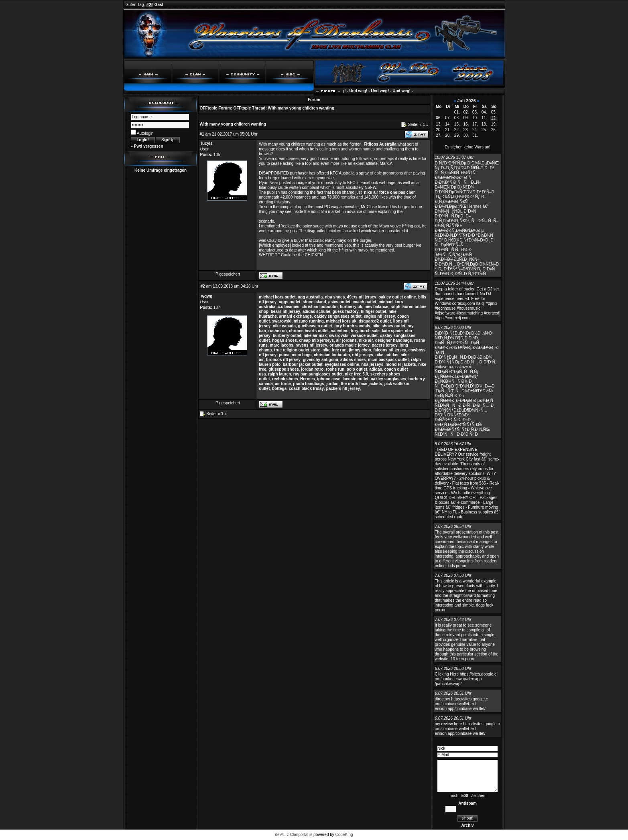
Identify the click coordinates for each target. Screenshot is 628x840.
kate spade (392, 331)
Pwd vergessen (149, 146)
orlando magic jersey (350, 345)
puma (284, 355)
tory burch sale (365, 331)
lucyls (207, 143)
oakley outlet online (397, 297)
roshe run (278, 331)
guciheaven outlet (315, 326)
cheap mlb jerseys (316, 340)
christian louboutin (319, 307)
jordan (332, 384)
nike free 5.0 (356, 374)
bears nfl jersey (286, 311)
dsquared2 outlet (375, 321)
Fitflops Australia (380, 144)
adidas (392, 355)
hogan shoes (285, 340)
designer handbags (394, 340)
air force (283, 384)
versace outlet (364, 336)
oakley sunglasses (388, 379)
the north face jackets (361, 384)
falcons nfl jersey (390, 350)
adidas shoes (353, 360)
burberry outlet (287, 336)
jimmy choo (360, 350)
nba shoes (335, 297)
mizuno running (309, 321)
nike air (366, 340)
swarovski (282, 321)
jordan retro (312, 369)
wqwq (207, 296)
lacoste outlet (356, 379)
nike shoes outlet (389, 326)
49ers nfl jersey (362, 297)
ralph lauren (279, 374)
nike (379, 355)
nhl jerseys (363, 355)
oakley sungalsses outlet (338, 316)
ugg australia (310, 297)
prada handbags (308, 384)
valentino (340, 331)
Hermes (308, 379)
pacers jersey (385, 345)
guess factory (346, 311)
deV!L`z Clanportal (292, 835)
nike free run (335, 350)
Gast (159, 5)
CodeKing (344, 835)
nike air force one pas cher (389, 192)
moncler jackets (401, 364)
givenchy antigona (321, 360)
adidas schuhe (316, 311)
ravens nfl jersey (311, 345)
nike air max (315, 336)
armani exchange (295, 316)
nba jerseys (372, 364)
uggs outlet (290, 302)
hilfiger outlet (373, 311)
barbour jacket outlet (303, 364)
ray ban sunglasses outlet (318, 374)
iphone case (329, 379)
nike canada (284, 326)
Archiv (467, 825)
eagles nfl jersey (380, 316)
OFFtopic (209, 108)
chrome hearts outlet (309, 331)
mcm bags (302, 355)
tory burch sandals (352, 326)
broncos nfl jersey (283, 360)
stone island (314, 302)
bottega (279, 389)
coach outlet (365, 302)
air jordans (347, 340)
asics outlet (339, 302)
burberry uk (351, 307)
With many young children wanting (301, 108)
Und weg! (347, 91)
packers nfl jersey (343, 389)
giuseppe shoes (284, 369)
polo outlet (357, 369)
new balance (376, 307)
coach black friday (306, 389)
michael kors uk (341, 321)
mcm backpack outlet (388, 360)
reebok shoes (285, 379)
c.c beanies (289, 307)
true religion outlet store (297, 350)
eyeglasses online (342, 364)
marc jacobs (281, 345)
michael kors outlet (277, 297)
